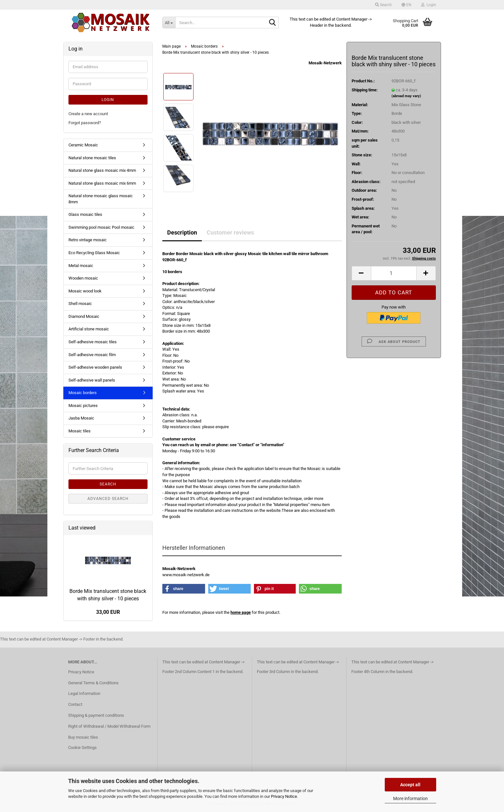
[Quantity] (394, 273)
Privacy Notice (284, 796)
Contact (75, 704)
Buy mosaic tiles (83, 737)
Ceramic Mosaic (83, 145)
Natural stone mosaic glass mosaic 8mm (101, 199)
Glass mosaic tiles (85, 214)
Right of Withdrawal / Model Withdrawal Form (109, 726)
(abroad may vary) (406, 96)
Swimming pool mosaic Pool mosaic (101, 227)
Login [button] (429, 5)
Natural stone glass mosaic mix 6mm (102, 183)
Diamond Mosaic (84, 316)
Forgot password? (85, 123)
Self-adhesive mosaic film (92, 355)
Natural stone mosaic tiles (92, 158)
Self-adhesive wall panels (92, 380)
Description (182, 232)
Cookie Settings (82, 747)
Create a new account (88, 114)
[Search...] (169, 23)
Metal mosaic (81, 266)
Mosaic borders (83, 393)
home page (241, 612)
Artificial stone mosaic (89, 329)
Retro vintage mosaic (88, 240)
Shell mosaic (80, 304)
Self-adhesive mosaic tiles (93, 342)
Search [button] (383, 5)
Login (108, 100)
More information (410, 798)
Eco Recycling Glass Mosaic (94, 253)
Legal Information (84, 693)
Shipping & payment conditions (96, 715)
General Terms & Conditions (93, 683)
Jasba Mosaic (81, 418)
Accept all (410, 785)
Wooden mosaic (83, 278)
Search (108, 484)
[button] (406, 5)
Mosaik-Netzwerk (325, 63)
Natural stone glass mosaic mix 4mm (102, 170)
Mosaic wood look (85, 291)
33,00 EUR (108, 612)
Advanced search (108, 499)
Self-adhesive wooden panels (95, 367)
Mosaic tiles (80, 431)
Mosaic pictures (83, 406)
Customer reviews (230, 232)
